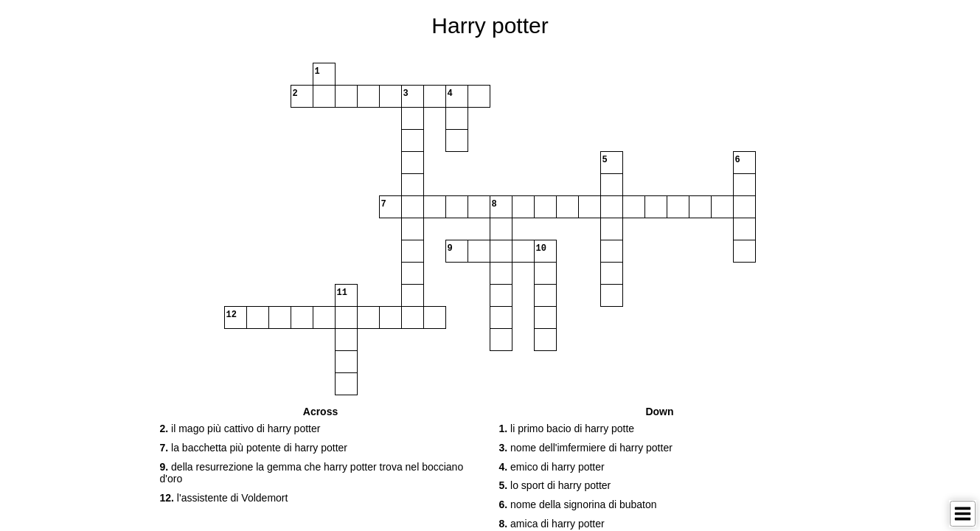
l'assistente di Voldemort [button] (224, 498)
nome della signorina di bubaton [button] (578, 504)
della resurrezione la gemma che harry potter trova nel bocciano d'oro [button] (312, 473)
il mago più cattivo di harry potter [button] (240, 428)
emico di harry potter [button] (552, 467)
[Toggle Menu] (963, 514)
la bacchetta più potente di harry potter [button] (254, 448)
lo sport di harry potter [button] (555, 485)
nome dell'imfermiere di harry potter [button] (586, 448)
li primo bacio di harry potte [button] (567, 428)
